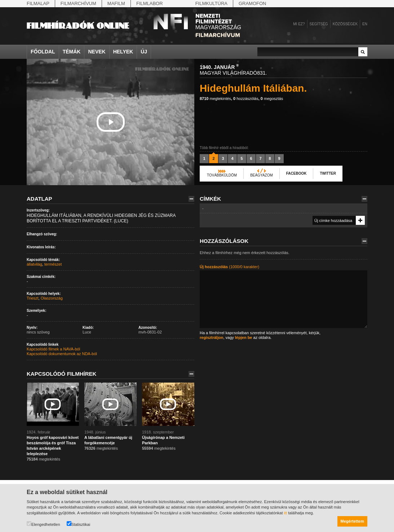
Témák (72, 52)
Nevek (97, 52)
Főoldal (43, 52)
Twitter (328, 173)
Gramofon (253, 3)
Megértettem (352, 521)
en (365, 24)
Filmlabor (150, 3)
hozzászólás (246, 99)
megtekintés (215, 99)
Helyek (123, 52)
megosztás (272, 99)
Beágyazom (262, 175)
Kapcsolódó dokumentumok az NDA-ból (62, 354)
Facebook (296, 173)
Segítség (319, 24)
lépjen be (244, 337)
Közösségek (345, 24)
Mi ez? (299, 24)
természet (53, 264)
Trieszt (33, 298)
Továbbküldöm (222, 175)
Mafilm (116, 3)
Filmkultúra (211, 3)
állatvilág (34, 264)
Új (144, 52)
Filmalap (38, 3)
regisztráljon (211, 337)
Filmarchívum (78, 3)
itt (286, 513)
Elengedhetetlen (43, 524)
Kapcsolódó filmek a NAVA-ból (53, 349)
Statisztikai (79, 524)
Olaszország (52, 298)
